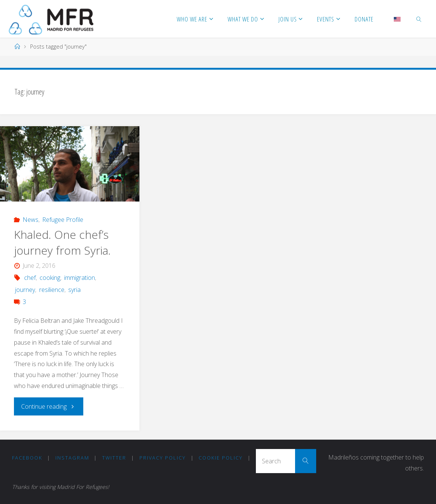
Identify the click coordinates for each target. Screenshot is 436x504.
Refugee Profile (63, 220)
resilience (52, 290)
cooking (50, 278)
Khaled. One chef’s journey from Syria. (62, 242)
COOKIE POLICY (221, 458)
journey (25, 290)
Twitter (114, 458)
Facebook (27, 458)
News (31, 220)
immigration (80, 278)
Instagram (72, 458)
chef (30, 278)
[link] (419, 19)
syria (74, 290)
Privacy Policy (163, 458)
